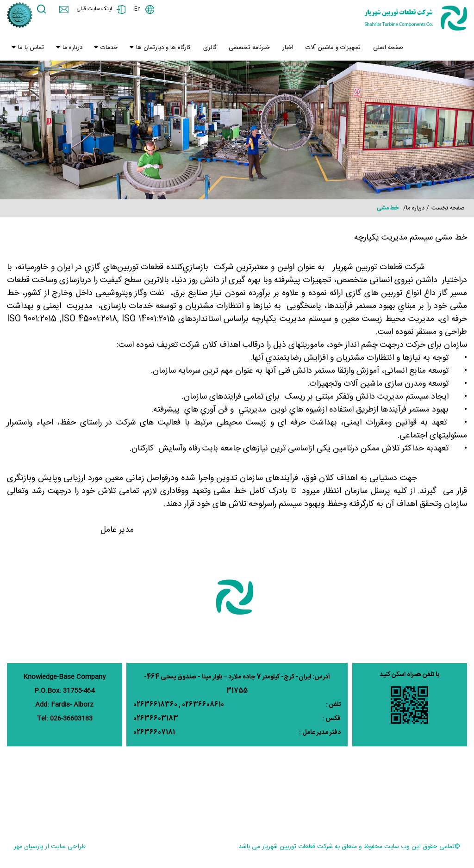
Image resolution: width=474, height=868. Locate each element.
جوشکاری (371, 788)
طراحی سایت (68, 847)
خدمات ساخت (278, 803)
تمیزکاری (359, 803)
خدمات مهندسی (223, 788)
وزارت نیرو (113, 788)
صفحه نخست (448, 208)
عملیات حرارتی (448, 803)
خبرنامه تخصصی (243, 49)
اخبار (280, 49)
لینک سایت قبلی (96, 9)
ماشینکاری (322, 803)
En (141, 9)
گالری (204, 49)
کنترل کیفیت (399, 803)
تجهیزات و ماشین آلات (324, 49)
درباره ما (70, 49)
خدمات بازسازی (277, 788)
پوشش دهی (451, 788)
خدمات (105, 49)
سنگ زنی (409, 788)
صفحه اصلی (377, 49)
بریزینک (457, 818)
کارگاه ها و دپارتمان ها (158, 49)
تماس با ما (30, 49)
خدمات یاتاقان (171, 788)
